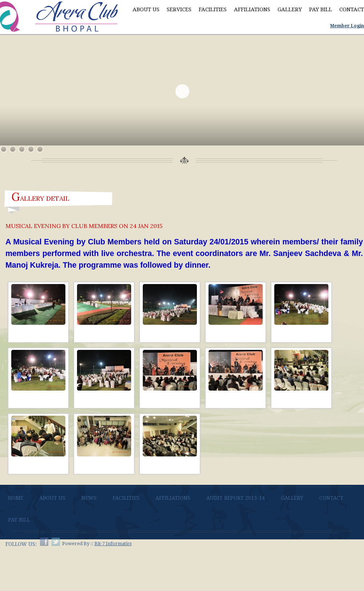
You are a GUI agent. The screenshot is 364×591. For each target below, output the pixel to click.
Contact (352, 9)
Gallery (290, 9)
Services (179, 9)
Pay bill (19, 520)
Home (16, 498)
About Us (146, 9)
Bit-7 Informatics (113, 544)
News (89, 498)
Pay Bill (321, 9)
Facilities (213, 9)
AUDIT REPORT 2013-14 (236, 498)
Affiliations (252, 9)
